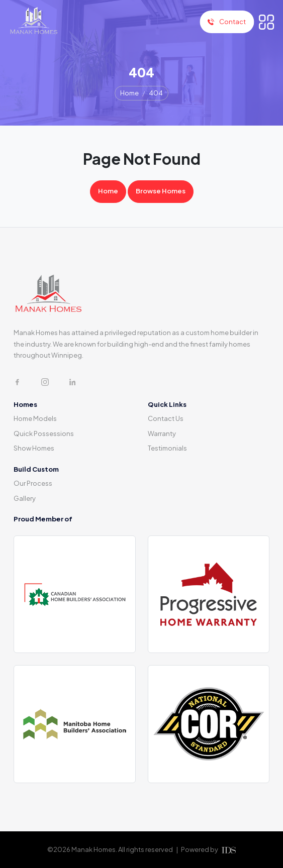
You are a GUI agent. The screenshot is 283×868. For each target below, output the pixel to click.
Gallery (25, 498)
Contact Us (166, 418)
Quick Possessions (44, 433)
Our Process (33, 483)
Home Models (35, 418)
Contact (227, 22)
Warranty (162, 433)
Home (129, 93)
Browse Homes (161, 191)
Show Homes (34, 448)
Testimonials (167, 448)
